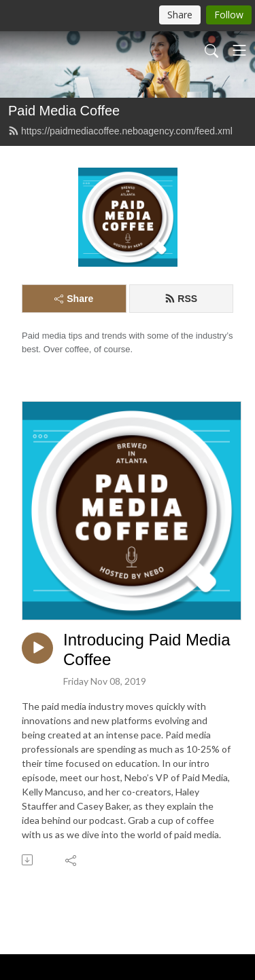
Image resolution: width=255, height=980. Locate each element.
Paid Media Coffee (64, 111)
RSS (181, 299)
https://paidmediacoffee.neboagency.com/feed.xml (120, 131)
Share (74, 299)
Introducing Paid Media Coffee (147, 649)
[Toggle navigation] (239, 50)
